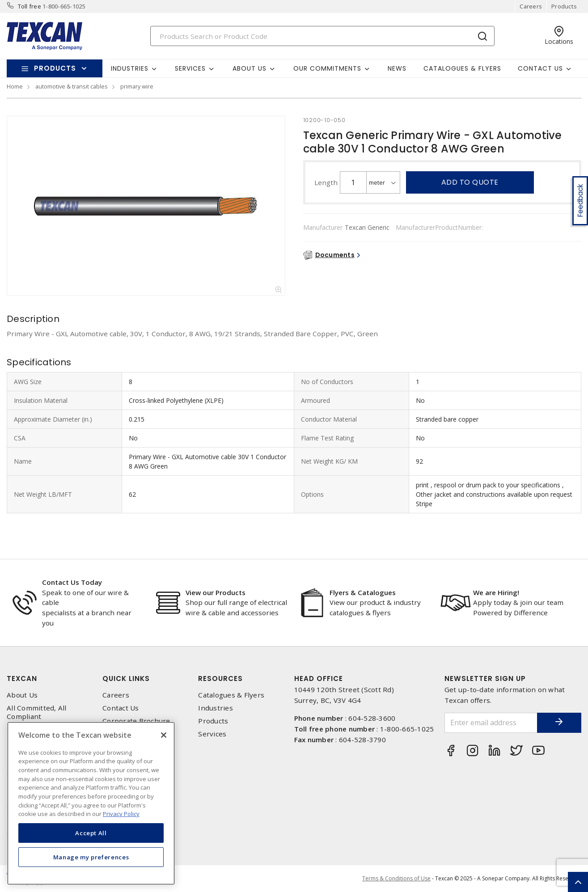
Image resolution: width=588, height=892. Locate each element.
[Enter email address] (491, 723)
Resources (220, 679)
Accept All (91, 833)
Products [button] (55, 68)
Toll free (30, 6)
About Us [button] (250, 68)
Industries (216, 708)
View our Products (216, 592)
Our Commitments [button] (327, 68)
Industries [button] (130, 68)
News (397, 68)
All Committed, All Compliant (37, 712)
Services (212, 734)
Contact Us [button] (540, 68)
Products (564, 6)
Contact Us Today (72, 582)
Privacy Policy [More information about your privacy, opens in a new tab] (121, 814)
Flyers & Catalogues (363, 592)
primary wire (137, 86)
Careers (531, 6)
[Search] (322, 36)
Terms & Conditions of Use (396, 878)
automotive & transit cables (72, 86)
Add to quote (470, 182)
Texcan (22, 679)
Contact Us (121, 708)
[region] (91, 803)
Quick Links (126, 679)
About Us (22, 695)
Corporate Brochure (136, 721)
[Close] (164, 735)
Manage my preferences (91, 857)
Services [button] (190, 68)
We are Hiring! (496, 592)
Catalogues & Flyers (462, 68)
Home (15, 86)
